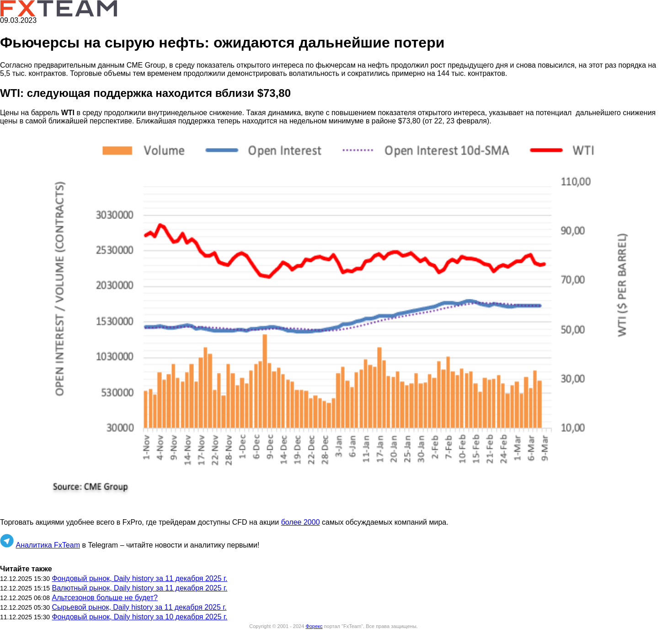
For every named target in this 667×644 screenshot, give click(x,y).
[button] (333, 322)
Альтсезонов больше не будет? (104, 598)
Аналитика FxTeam (48, 545)
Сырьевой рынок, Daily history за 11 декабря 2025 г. (139, 607)
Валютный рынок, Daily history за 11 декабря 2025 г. (139, 588)
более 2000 (301, 522)
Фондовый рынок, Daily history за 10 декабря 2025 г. (139, 617)
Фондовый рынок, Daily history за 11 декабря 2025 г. (139, 578)
